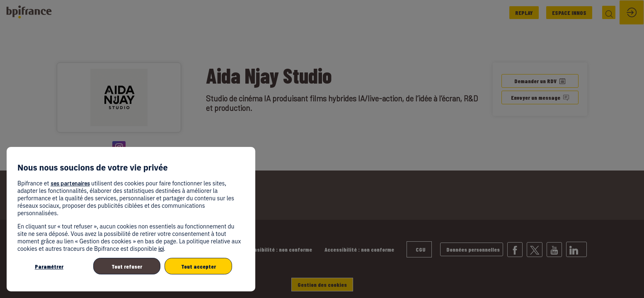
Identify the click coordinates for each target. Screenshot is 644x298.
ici (161, 249)
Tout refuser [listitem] (127, 266)
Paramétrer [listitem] (49, 266)
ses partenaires (70, 183)
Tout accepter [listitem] (199, 266)
